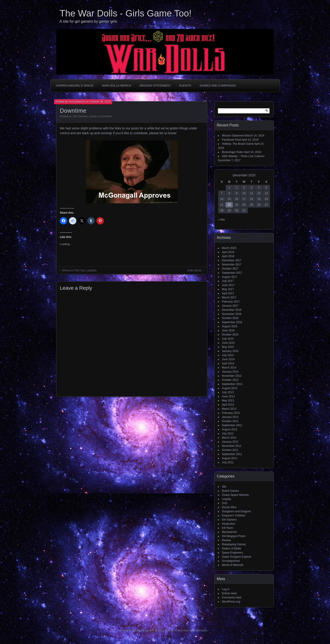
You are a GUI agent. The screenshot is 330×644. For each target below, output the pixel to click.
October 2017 (230, 269)
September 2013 (232, 384)
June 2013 (228, 396)
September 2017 (232, 273)
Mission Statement (155, 86)
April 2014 (228, 363)
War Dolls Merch (117, 86)
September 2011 (232, 454)
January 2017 (230, 306)
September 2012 (232, 425)
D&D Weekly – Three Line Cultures (243, 156)
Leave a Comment (100, 116)
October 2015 (230, 335)
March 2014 (229, 368)
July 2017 (228, 281)
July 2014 (228, 355)
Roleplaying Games (234, 544)
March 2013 (229, 409)
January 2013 (230, 417)
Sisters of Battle (231, 548)
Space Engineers (232, 553)
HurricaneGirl (77, 102)
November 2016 (232, 314)
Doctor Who (229, 507)
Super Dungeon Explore (236, 557)
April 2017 (228, 293)
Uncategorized (231, 561)
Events (185, 86)
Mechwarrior (229, 532)
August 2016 (230, 326)
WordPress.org (231, 602)
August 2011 (230, 458)
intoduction (228, 524)
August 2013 (230, 388)
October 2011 (230, 450)
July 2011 (228, 462)
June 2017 (228, 285)
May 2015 (228, 347)
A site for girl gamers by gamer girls (88, 21)
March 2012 (229, 438)
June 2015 (228, 343)
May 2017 (228, 289)
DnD (225, 503)
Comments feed (232, 598)
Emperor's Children (234, 516)
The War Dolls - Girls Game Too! (126, 13)
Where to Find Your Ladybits (79, 270)
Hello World (194, 270)
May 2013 (228, 401)
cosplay (227, 499)
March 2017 (229, 297)
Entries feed (229, 593)
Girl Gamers (80, 116)
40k (224, 487)
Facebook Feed (231, 140)
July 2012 (228, 434)
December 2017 (232, 260)
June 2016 (228, 330)
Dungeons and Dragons (236, 511)
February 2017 (231, 302)
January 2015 (230, 351)
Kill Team (227, 528)
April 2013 (228, 405)
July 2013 (228, 392)
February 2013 (231, 413)
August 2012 (230, 429)
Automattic (200, 630)
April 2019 (228, 252)
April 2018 (228, 256)
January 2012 (230, 442)
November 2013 (232, 376)
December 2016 (232, 310)
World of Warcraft (232, 565)
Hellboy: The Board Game (238, 144)
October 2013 (230, 380)
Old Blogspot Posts (234, 536)
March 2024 (229, 248)
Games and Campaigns (218, 86)
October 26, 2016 (100, 102)
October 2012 (230, 421)
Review (226, 540)
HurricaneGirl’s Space (75, 86)
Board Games (230, 491)
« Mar (221, 220)
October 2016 (230, 318)
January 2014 (230, 372)
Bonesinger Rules (233, 152)
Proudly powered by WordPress (143, 630)
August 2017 (230, 277)
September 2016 (232, 322)
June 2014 (228, 359)
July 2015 (228, 339)
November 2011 (232, 446)
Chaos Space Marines (235, 495)
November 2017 (232, 265)
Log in (226, 589)
